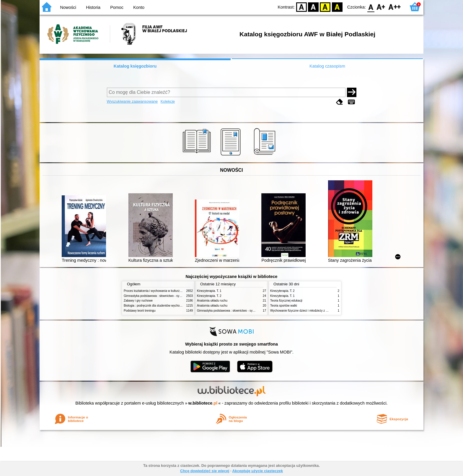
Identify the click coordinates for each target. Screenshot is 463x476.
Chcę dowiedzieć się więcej (205, 471)
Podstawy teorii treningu (140, 311)
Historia (93, 7)
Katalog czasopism (327, 66)
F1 (381, 7)
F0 (371, 7)
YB (325, 7)
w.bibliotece (203, 403)
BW (313, 7)
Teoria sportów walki (284, 306)
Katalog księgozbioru (135, 66)
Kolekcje (168, 101)
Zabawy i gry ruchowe (138, 301)
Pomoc (117, 7)
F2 (395, 7)
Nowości (68, 7)
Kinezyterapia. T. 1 (209, 291)
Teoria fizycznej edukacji (286, 301)
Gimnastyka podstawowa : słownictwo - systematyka (158, 296)
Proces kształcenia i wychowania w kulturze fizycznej (159, 291)
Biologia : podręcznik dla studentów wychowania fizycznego (163, 306)
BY (337, 7)
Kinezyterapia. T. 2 (209, 296)
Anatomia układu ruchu (212, 301)
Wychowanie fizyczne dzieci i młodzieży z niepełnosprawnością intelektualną (321, 311)
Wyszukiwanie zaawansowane (132, 101)
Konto (139, 7)
